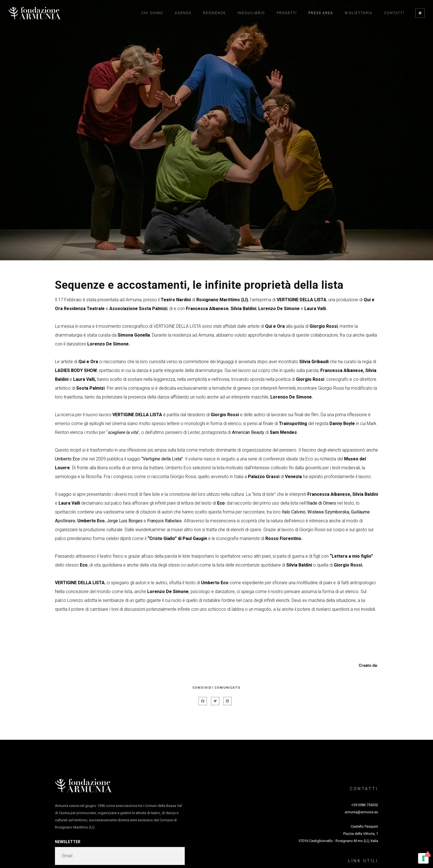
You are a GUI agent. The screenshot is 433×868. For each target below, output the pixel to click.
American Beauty (248, 432)
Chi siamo (152, 13)
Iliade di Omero (321, 503)
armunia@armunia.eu (361, 812)
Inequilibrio (251, 13)
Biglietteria (359, 13)
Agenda (183, 13)
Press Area (321, 13)
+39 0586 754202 (365, 805)
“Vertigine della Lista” (162, 459)
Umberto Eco (67, 459)
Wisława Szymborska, (329, 512)
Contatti (394, 13)
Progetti (287, 13)
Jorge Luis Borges (125, 521)
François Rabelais (164, 521)
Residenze (215, 13)
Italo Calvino (294, 512)
